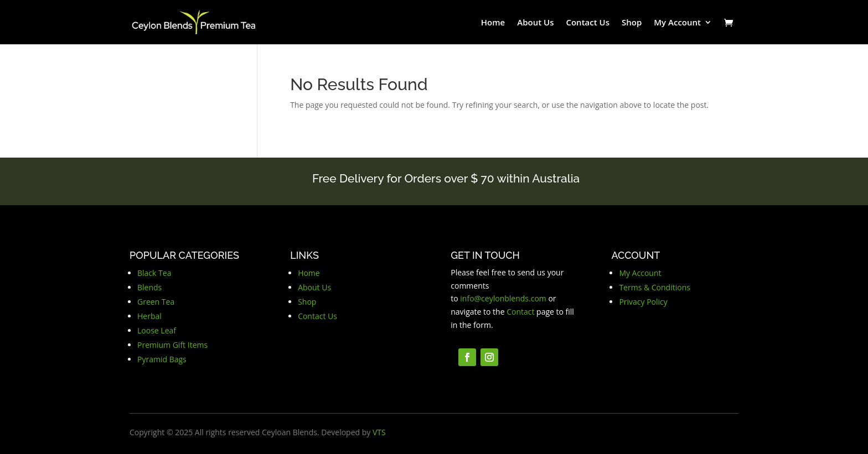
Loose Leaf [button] (157, 330)
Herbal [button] (149, 316)
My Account (677, 23)
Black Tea (154, 273)
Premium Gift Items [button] (172, 345)
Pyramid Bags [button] (162, 359)
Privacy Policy (643, 302)
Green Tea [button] (156, 302)
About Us (535, 23)
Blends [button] (149, 287)
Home (493, 23)
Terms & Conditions (655, 287)
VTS (379, 432)
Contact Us (588, 23)
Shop (632, 23)
